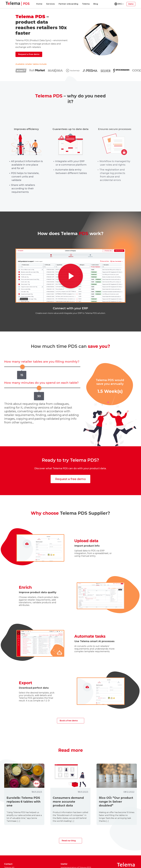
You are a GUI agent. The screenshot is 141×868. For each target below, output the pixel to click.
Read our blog (69, 841)
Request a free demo (29, 54)
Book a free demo (69, 721)
